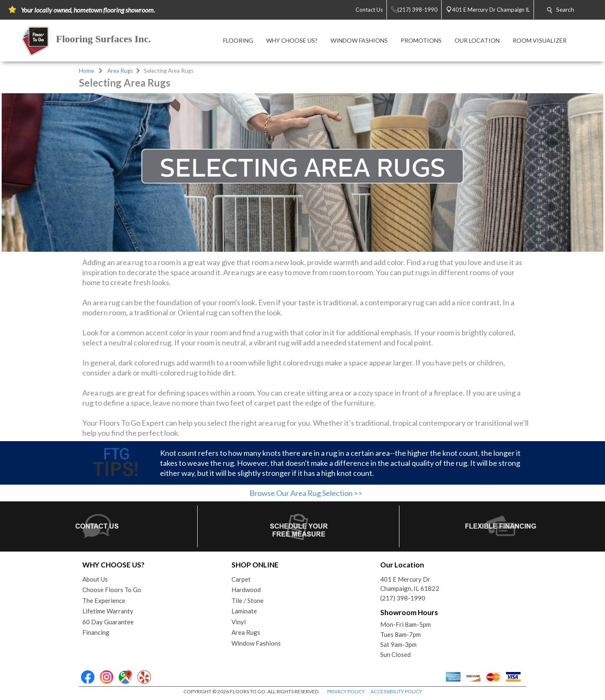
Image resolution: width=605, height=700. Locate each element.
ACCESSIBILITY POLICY (396, 691)
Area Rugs (120, 71)
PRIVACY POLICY (346, 691)
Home (86, 71)
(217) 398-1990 (403, 598)
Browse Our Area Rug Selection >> (306, 493)
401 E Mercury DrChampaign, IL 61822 (410, 584)
